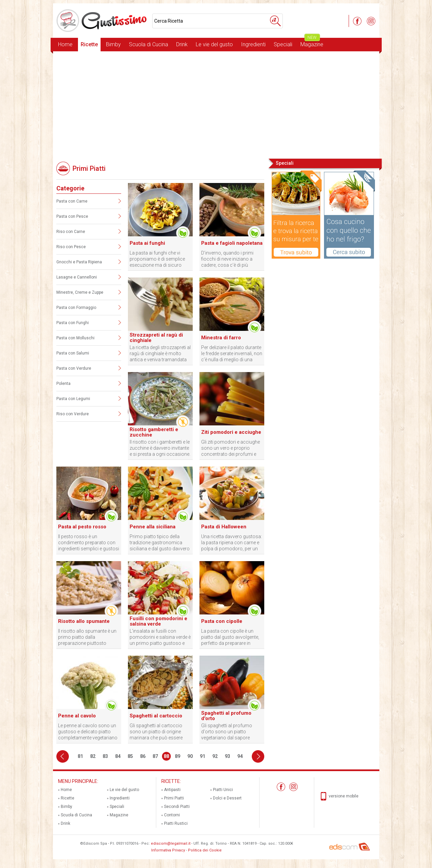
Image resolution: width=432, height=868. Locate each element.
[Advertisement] (216, 104)
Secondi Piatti (177, 807)
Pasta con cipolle (222, 621)
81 (80, 756)
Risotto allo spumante (84, 621)
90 (190, 756)
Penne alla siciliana (153, 527)
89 (178, 756)
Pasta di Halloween (224, 527)
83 (105, 756)
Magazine (312, 43)
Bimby (113, 44)
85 (130, 756)
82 (93, 756)
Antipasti (172, 790)
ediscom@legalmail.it (171, 844)
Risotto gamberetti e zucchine (154, 432)
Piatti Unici (223, 790)
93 (227, 756)
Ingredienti (253, 44)
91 (202, 756)
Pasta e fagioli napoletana (232, 243)
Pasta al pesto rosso (82, 527)
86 (143, 756)
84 (118, 756)
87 (155, 756)
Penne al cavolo (77, 716)
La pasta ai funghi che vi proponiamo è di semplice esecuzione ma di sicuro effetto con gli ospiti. (157, 259)
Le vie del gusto (214, 44)
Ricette (89, 44)
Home (65, 44)
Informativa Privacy (168, 850)
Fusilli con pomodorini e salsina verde (158, 621)
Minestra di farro (221, 338)
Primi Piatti (174, 798)
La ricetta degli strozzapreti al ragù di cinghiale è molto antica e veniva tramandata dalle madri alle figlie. (160, 354)
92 (215, 756)
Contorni (172, 815)
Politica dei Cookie (205, 850)
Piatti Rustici (176, 823)
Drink (182, 44)
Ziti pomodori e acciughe (231, 432)
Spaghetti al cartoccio (156, 716)
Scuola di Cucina (148, 44)
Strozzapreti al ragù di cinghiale (156, 338)
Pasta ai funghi (147, 243)
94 (240, 756)
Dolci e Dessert (227, 798)
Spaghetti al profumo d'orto (226, 716)
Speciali (283, 44)
